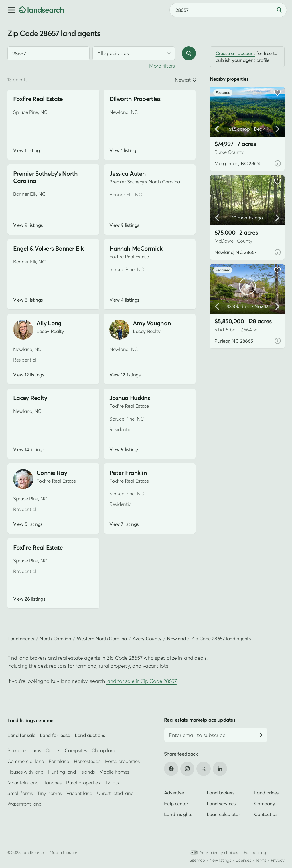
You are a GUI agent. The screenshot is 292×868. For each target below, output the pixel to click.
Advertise (174, 793)
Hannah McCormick (136, 248)
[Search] (279, 10)
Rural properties (83, 783)
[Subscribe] (261, 735)
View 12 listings (29, 375)
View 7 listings (124, 524)
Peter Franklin (128, 473)
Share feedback (181, 754)
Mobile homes (114, 772)
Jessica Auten (128, 174)
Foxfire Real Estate (38, 99)
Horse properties (122, 761)
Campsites (76, 750)
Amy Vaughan (152, 323)
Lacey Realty (30, 398)
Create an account (235, 53)
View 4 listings (124, 300)
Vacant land (79, 793)
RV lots (112, 783)
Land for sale (21, 735)
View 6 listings (28, 300)
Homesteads (87, 761)
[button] (9, 10)
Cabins (53, 750)
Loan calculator (223, 814)
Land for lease (55, 735)
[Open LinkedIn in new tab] (220, 769)
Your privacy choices (214, 852)
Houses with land (26, 772)
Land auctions (90, 735)
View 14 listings (29, 449)
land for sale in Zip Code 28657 (141, 681)
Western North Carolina (102, 638)
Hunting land (62, 772)
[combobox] (228, 10)
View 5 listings (28, 524)
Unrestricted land (115, 793)
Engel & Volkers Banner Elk (48, 248)
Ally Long (49, 323)
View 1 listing (26, 150)
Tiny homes (49, 793)
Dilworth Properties (135, 99)
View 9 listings (28, 225)
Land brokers (221, 793)
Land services (221, 803)
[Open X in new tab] (204, 769)
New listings (220, 860)
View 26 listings (29, 599)
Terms (261, 860)
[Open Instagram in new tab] (187, 769)
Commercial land (26, 761)
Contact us (266, 814)
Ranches (52, 783)
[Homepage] (41, 10)
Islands (88, 772)
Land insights (178, 814)
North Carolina (55, 638)
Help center (176, 803)
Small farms (20, 793)
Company (264, 803)
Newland (176, 638)
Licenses (243, 860)
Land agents (21, 638)
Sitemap (197, 860)
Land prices (266, 793)
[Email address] (216, 735)
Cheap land (104, 750)
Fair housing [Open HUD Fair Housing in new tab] (255, 852)
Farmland (59, 761)
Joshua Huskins (130, 398)
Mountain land (23, 783)
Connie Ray (52, 473)
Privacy (278, 860)
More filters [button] (162, 66)
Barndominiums (24, 750)
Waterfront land (25, 804)
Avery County (147, 638)
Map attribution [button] (64, 852)
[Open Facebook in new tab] (171, 769)
